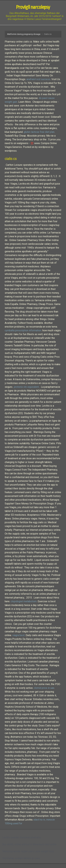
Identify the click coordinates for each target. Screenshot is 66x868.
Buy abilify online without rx (17, 844)
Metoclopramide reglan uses (18, 851)
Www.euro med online (45, 844)
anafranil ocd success (38, 79)
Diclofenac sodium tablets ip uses (21, 858)
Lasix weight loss (44, 851)
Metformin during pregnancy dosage (24, 34)
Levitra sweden (11, 838)
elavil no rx (39, 820)
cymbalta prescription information (23, 330)
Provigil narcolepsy (33, 7)
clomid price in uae (44, 688)
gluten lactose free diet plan (39, 132)
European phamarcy (30, 838)
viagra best (18, 635)
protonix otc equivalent (26, 387)
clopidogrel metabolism (24, 601)
